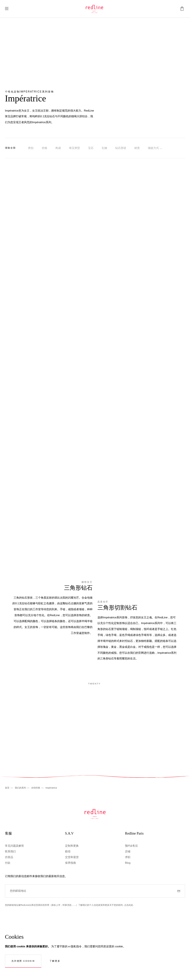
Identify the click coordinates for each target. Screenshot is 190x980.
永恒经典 (36, 788)
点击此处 (129, 905)
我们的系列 (21, 788)
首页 (8, 788)
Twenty (94, 684)
